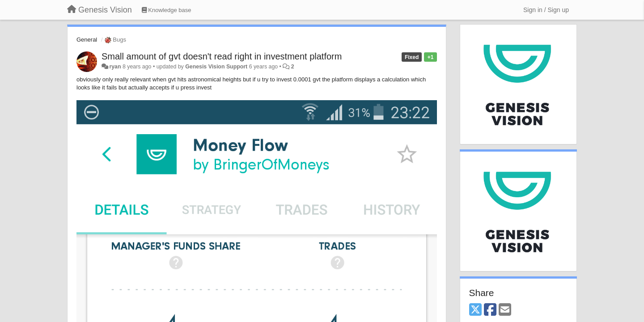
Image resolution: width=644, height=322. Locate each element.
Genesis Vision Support (216, 67)
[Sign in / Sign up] (546, 10)
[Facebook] (490, 310)
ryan (115, 67)
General (87, 40)
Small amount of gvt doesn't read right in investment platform (222, 56)
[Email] (505, 310)
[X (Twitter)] (475, 310)
